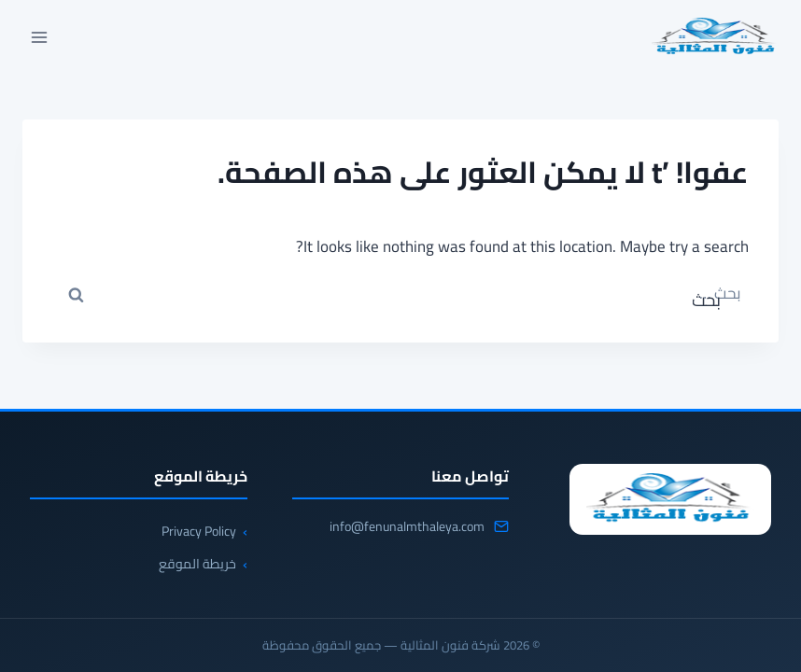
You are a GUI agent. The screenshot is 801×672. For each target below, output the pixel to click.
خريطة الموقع (197, 564)
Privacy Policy (199, 531)
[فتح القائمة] (40, 37)
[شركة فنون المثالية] (670, 500)
